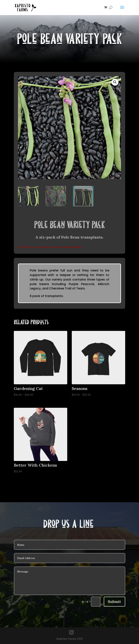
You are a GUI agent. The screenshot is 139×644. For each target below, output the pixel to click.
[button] (115, 82)
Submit (114, 602)
